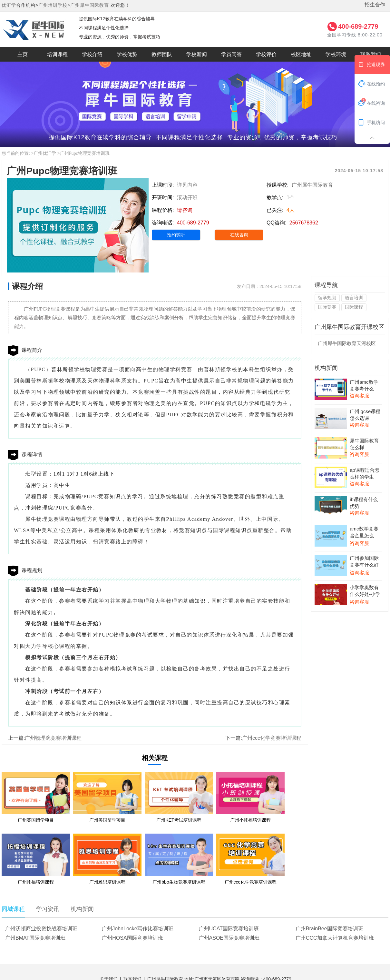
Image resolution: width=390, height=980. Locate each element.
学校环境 (336, 54)
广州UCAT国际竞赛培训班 (229, 929)
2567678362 (304, 223)
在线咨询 (239, 235)
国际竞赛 (327, 307)
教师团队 (162, 54)
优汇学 (9, 5)
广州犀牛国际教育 (90, 5)
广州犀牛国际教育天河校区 (347, 343)
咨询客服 (359, 396)
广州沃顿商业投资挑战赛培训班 (41, 929)
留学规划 (327, 298)
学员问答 (231, 54)
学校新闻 (197, 54)
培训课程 (57, 54)
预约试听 (176, 235)
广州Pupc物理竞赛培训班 (85, 153)
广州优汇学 (45, 153)
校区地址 (301, 54)
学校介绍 (92, 54)
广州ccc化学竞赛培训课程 (272, 738)
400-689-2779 (358, 26)
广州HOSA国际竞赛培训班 (132, 938)
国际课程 (354, 307)
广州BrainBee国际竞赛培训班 (329, 929)
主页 (23, 54)
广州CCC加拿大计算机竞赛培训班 (335, 938)
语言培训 (354, 298)
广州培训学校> (54, 5)
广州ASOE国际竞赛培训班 (229, 938)
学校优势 (127, 54)
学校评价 (266, 54)
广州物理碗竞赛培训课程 (53, 738)
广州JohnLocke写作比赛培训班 (137, 929)
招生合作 (375, 5)
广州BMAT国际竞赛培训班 (35, 938)
